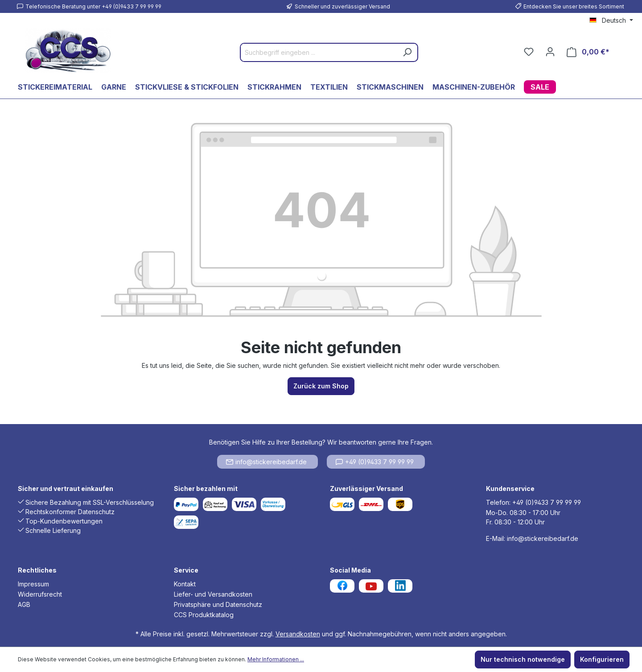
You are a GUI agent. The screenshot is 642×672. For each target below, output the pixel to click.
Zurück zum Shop (321, 386)
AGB (24, 604)
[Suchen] (407, 52)
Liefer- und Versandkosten (213, 594)
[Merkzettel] (529, 52)
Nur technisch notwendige (523, 659)
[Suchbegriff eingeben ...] (319, 52)
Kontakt (185, 584)
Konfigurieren (602, 659)
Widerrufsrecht (40, 594)
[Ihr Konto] (550, 52)
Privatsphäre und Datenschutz (218, 604)
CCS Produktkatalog (204, 615)
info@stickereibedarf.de (266, 462)
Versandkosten (298, 634)
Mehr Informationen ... (276, 659)
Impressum (33, 584)
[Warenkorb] (588, 52)
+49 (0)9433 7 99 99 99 (375, 462)
